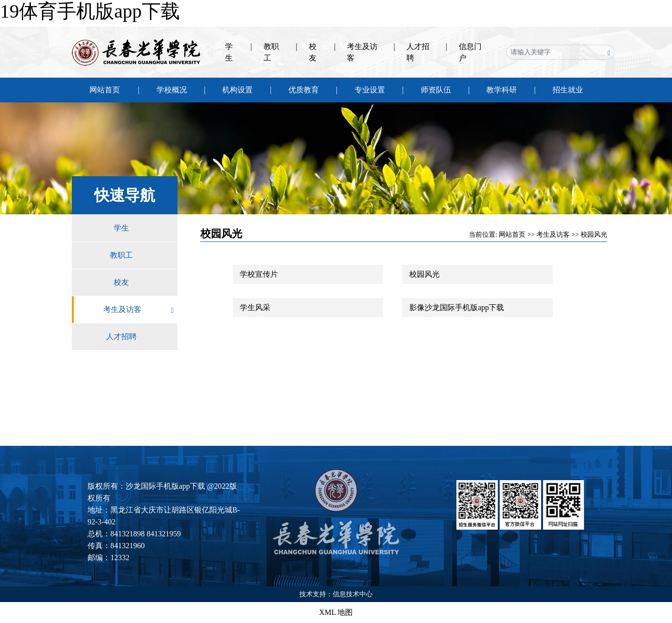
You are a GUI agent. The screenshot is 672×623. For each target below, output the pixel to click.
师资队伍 (436, 90)
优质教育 (304, 90)
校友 (146, 282)
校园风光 (594, 235)
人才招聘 (142, 337)
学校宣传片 (259, 274)
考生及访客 (140, 310)
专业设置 (370, 90)
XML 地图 (336, 612)
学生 (146, 228)
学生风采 (255, 307)
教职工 (144, 255)
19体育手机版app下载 (90, 11)
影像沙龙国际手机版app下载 (457, 307)
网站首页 (105, 90)
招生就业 (568, 90)
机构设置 (237, 90)
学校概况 (172, 90)
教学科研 (502, 90)
